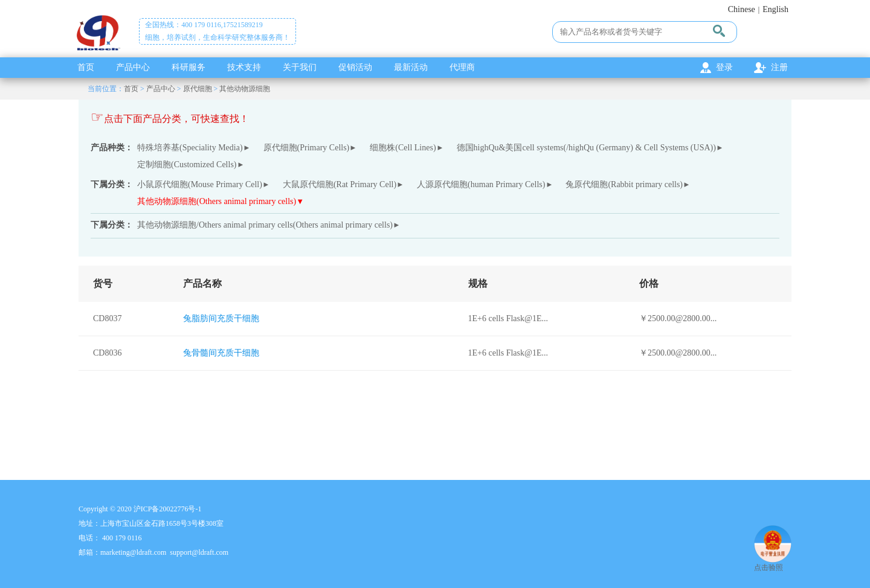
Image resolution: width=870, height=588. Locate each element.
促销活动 (355, 67)
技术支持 (244, 67)
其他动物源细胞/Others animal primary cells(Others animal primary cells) (265, 225)
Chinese (742, 9)
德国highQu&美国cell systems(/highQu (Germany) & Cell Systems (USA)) (586, 148)
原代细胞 (198, 89)
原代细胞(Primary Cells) (307, 148)
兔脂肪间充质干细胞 (221, 318)
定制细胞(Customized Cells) (187, 165)
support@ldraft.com (199, 552)
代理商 (462, 67)
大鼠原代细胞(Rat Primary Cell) (340, 184)
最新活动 (411, 67)
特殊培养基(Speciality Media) (190, 148)
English (775, 9)
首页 (86, 67)
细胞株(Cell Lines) (403, 148)
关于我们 (300, 67)
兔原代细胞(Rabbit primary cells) (624, 184)
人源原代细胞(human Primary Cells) (481, 184)
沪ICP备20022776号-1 (168, 509)
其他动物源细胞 (245, 89)
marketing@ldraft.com (133, 552)
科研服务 (188, 67)
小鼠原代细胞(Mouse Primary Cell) (200, 184)
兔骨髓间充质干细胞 (221, 353)
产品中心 (133, 67)
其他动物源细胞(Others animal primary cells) (217, 201)
